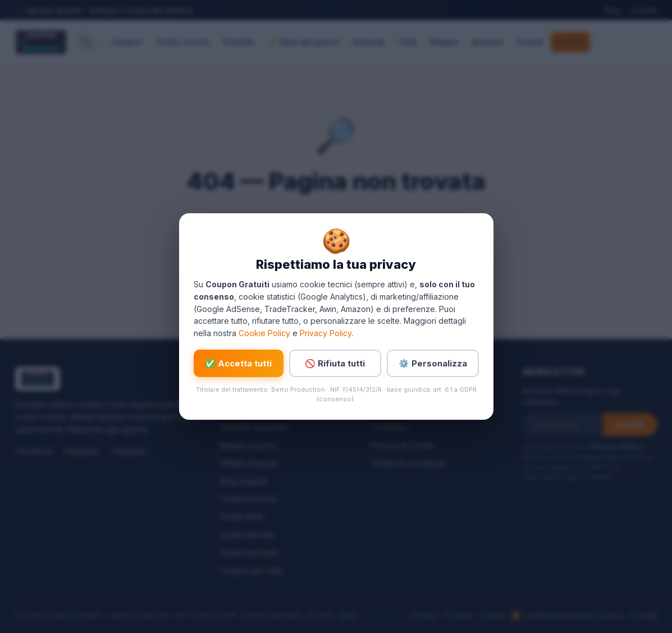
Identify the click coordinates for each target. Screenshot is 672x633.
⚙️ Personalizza (433, 363)
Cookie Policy (264, 333)
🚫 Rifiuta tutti (335, 363)
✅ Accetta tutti (238, 363)
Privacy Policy (326, 333)
